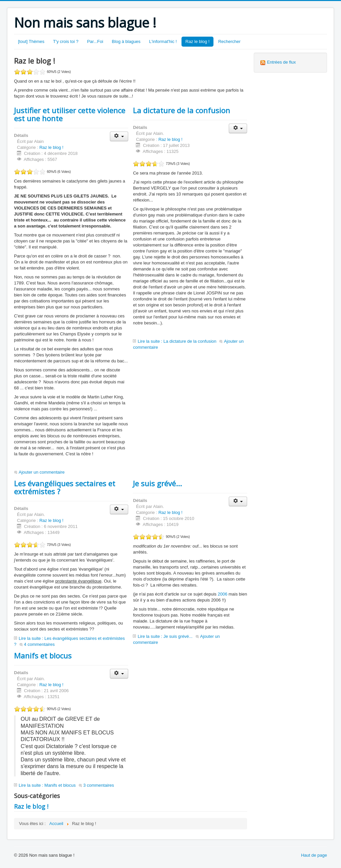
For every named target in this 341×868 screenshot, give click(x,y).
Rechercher (229, 41)
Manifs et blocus (43, 655)
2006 (223, 594)
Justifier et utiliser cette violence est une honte (70, 114)
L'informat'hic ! (163, 41)
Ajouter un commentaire (42, 472)
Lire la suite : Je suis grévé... (165, 636)
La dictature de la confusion (181, 110)
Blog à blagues (126, 41)
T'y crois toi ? (66, 41)
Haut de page (314, 855)
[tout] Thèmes (31, 41)
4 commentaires (39, 644)
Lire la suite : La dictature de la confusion (177, 341)
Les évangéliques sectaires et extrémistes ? (65, 487)
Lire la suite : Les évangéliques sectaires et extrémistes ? (69, 641)
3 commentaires (99, 785)
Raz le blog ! (197, 41)
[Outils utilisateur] (119, 136)
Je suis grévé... (157, 483)
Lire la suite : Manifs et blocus (47, 785)
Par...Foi (95, 41)
